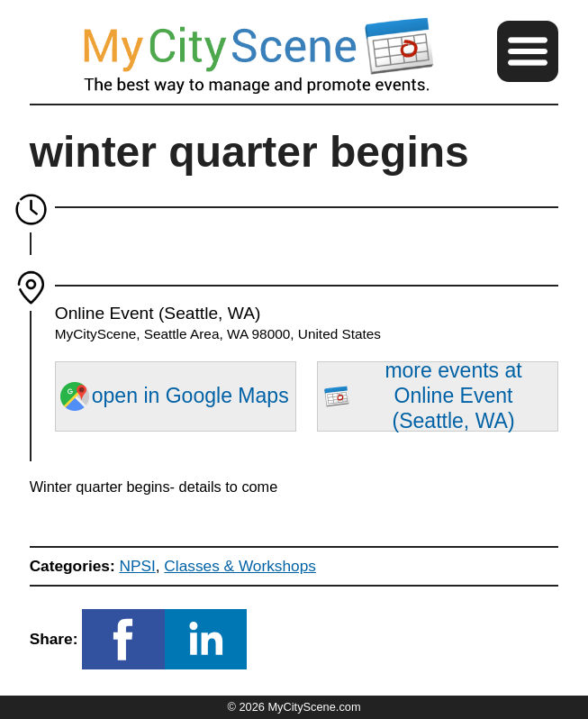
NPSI (137, 566)
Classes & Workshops (240, 566)
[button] (528, 51)
